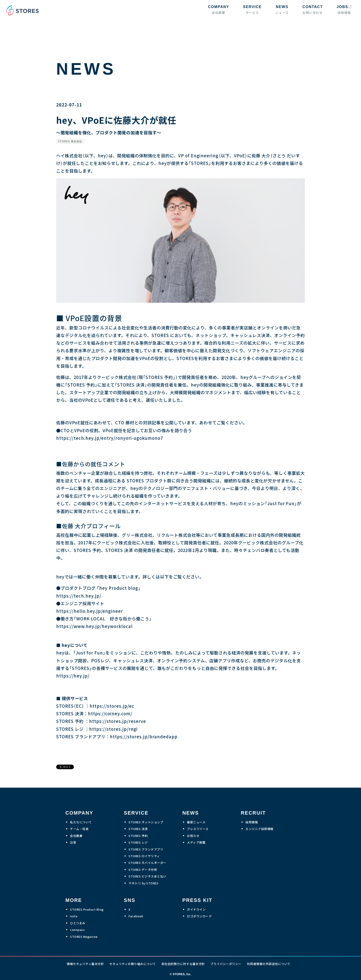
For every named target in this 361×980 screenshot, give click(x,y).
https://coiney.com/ (110, 713)
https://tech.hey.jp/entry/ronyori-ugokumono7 (110, 438)
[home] (21, 10)
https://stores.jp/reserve (118, 721)
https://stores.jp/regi (113, 729)
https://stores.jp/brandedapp (144, 736)
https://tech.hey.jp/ (79, 596)
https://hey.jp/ (73, 676)
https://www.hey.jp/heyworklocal (94, 626)
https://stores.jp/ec (112, 706)
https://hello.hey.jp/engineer (90, 611)
